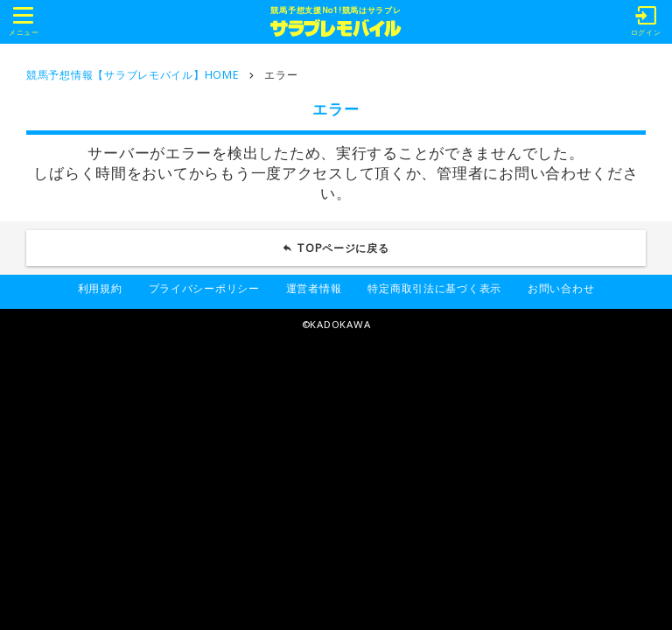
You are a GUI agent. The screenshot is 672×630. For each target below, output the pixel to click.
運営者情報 (314, 288)
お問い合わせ (561, 288)
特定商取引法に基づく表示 (434, 288)
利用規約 (100, 288)
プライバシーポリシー (204, 288)
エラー (281, 75)
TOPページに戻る (343, 248)
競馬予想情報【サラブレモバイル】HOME (133, 75)
